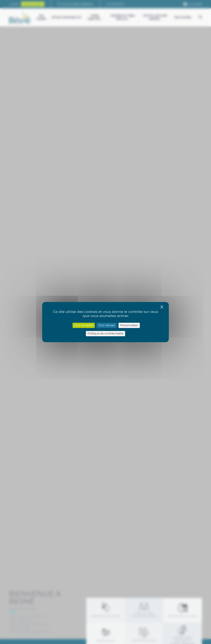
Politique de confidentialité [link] (105, 334)
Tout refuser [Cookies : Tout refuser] (107, 325)
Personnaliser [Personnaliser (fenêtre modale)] (129, 325)
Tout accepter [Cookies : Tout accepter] (84, 325)
